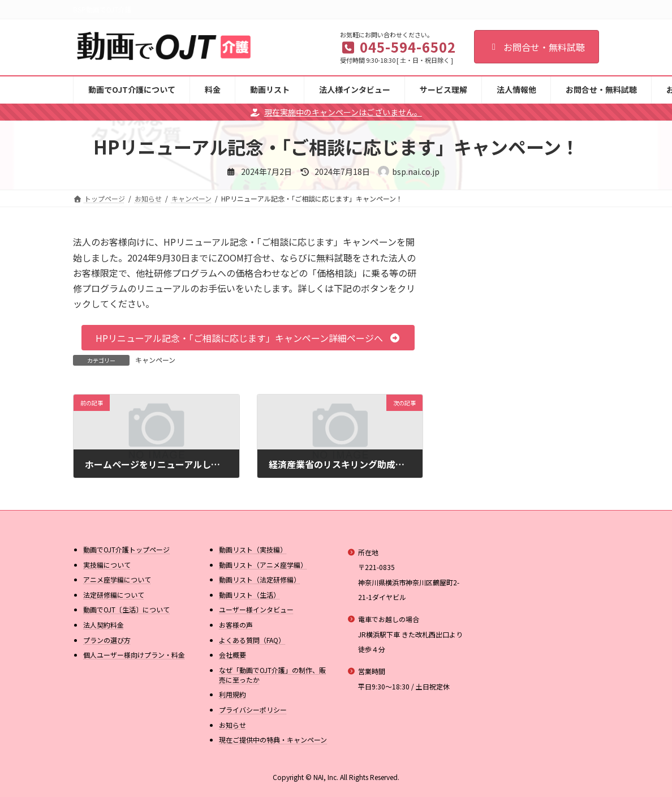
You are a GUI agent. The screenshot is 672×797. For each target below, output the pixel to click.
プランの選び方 (107, 640)
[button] (248, 338)
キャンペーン (155, 360)
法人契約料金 (104, 625)
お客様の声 (236, 625)
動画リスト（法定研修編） (260, 579)
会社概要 (232, 655)
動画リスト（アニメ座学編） (263, 565)
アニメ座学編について (117, 579)
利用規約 (232, 694)
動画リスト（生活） (249, 595)
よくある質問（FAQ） (252, 640)
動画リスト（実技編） (253, 549)
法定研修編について (114, 595)
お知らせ (232, 725)
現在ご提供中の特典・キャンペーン (273, 740)
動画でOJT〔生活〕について (126, 609)
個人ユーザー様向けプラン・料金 (134, 655)
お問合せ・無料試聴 (537, 47)
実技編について (107, 565)
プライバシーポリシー (253, 710)
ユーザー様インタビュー (256, 609)
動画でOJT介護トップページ (126, 549)
